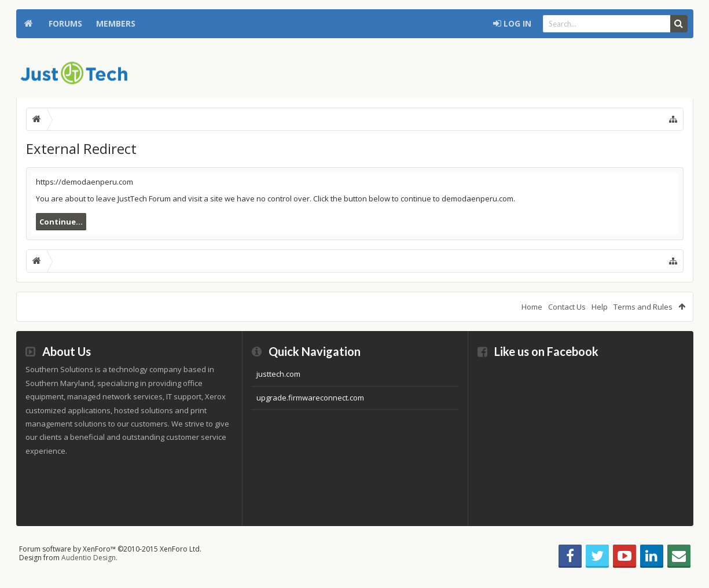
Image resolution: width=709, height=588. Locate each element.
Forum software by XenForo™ (110, 549)
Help (600, 307)
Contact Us (567, 307)
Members (116, 23)
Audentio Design (89, 558)
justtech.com (278, 374)
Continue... (61, 222)
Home (29, 24)
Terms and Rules (643, 307)
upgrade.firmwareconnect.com (310, 398)
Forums (65, 23)
